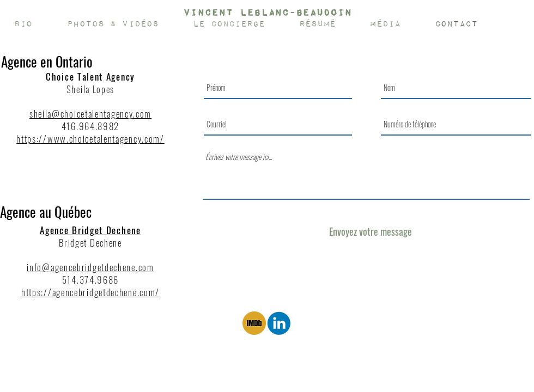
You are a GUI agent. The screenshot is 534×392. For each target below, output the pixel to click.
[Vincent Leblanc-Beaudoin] (267, 13)
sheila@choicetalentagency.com (90, 114)
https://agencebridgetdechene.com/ (90, 292)
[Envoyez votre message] (371, 232)
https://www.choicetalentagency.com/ (90, 139)
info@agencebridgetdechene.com (90, 267)
